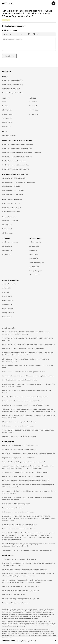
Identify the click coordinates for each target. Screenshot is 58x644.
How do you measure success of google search (19, 380)
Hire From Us (7, 110)
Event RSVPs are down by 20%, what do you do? (20, 525)
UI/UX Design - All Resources (13, 194)
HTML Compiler (34, 275)
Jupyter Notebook (9, 284)
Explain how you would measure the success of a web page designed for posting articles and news (29, 385)
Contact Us (6, 126)
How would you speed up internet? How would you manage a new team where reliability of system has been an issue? (28, 575)
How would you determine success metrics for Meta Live (23, 401)
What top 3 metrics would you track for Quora (19, 422)
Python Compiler (35, 242)
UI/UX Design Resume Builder (13, 190)
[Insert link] (21, 34)
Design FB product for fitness (13, 508)
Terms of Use (7, 118)
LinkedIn (33, 106)
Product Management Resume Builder (16, 165)
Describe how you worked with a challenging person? (22, 586)
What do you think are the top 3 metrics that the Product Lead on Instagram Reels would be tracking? (26, 333)
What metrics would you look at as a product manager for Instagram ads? (27, 366)
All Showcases (7, 233)
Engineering (7, 254)
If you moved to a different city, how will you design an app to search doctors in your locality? (28, 498)
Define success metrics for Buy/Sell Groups (18, 426)
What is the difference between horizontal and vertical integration (26, 481)
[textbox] (29, 44)
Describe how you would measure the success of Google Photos (26, 405)
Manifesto (6, 106)
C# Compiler (34, 258)
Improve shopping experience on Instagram (18, 458)
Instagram (34, 114)
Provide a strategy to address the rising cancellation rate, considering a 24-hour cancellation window (29, 564)
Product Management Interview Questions (18, 144)
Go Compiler (7, 288)
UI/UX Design (7, 225)
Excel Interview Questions (12, 208)
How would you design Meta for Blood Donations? (20, 445)
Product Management (10, 221)
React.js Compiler (35, 271)
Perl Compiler (7, 317)
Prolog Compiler (8, 313)
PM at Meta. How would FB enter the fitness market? (21, 590)
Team (4, 102)
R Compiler (6, 292)
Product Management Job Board (14, 161)
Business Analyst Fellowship (12, 93)
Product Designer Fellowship (13, 85)
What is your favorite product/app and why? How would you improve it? (28, 454)
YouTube (34, 110)
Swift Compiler (8, 304)
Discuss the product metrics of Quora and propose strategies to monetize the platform (26, 360)
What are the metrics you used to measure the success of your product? (28, 344)
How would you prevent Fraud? (13, 595)
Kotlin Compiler (8, 300)
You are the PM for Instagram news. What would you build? (24, 462)
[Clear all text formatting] (29, 34)
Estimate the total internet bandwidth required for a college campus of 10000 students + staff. (28, 486)
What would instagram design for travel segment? (20, 599)
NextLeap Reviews (9, 135)
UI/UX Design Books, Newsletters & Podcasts (19, 182)
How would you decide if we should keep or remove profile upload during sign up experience (29, 417)
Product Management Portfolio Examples (17, 148)
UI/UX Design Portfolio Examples (14, 178)
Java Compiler (34, 246)
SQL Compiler (34, 267)
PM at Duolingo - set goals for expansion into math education (25, 570)
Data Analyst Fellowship (11, 89)
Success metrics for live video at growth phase (19, 529)
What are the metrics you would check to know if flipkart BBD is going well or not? (28, 339)
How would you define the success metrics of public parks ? (24, 349)
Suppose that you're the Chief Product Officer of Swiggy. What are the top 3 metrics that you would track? (28, 354)
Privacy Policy (7, 114)
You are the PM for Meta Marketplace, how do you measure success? (27, 550)
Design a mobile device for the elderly (16, 603)
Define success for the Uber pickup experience (19, 436)
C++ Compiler (34, 254)
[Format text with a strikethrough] (25, 34)
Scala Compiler (8, 309)
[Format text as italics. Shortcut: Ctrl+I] (14, 34)
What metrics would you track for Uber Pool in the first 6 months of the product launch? (28, 431)
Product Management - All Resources (16, 169)
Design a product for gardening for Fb (16, 504)
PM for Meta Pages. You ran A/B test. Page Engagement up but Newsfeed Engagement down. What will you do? (29, 545)
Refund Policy (7, 122)
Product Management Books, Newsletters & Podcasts (22, 153)
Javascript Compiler (36, 263)
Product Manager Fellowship (13, 80)
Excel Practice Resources (11, 212)
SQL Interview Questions (11, 203)
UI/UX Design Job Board (11, 186)
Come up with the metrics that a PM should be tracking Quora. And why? (28, 376)
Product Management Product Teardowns (17, 157)
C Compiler (33, 250)
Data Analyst (7, 229)
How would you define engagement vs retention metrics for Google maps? (27, 392)
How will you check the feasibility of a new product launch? (24, 372)
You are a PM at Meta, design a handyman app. (19, 450)
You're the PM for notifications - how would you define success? (25, 397)
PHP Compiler (7, 296)
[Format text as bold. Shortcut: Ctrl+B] (11, 34)
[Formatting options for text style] (5, 34)
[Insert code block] (18, 34)
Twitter (33, 102)
